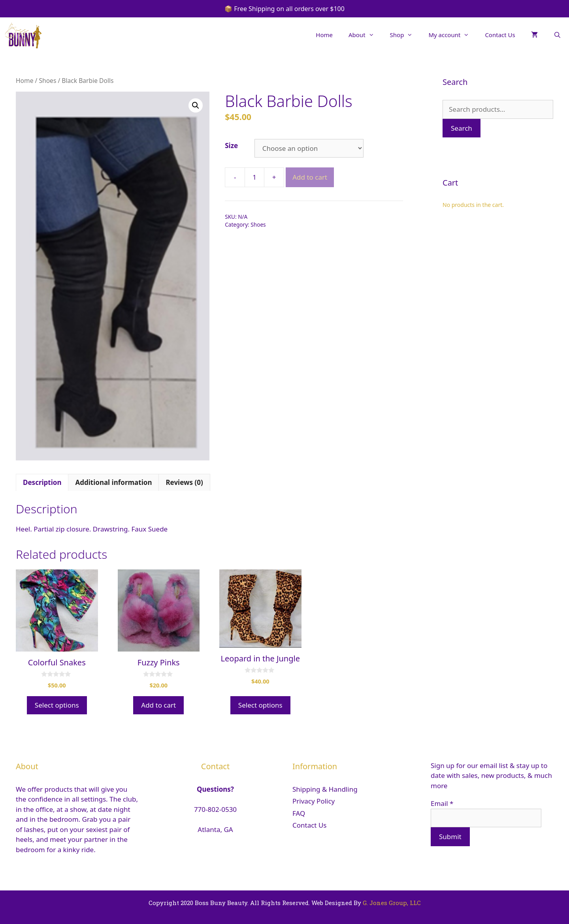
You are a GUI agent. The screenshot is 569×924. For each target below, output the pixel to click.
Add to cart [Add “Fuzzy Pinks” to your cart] (158, 705)
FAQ (299, 813)
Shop (405, 35)
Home (324, 35)
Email (442, 803)
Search (462, 128)
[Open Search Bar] (557, 35)
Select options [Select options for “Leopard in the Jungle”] (260, 705)
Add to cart (310, 177)
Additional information (113, 482)
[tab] (42, 483)
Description (42, 482)
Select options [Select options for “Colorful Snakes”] (57, 705)
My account (453, 35)
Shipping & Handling (325, 789)
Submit (450, 837)
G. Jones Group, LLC (392, 903)
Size (231, 146)
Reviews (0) (184, 482)
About (365, 35)
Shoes (47, 81)
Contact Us (500, 35)
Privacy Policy (314, 801)
